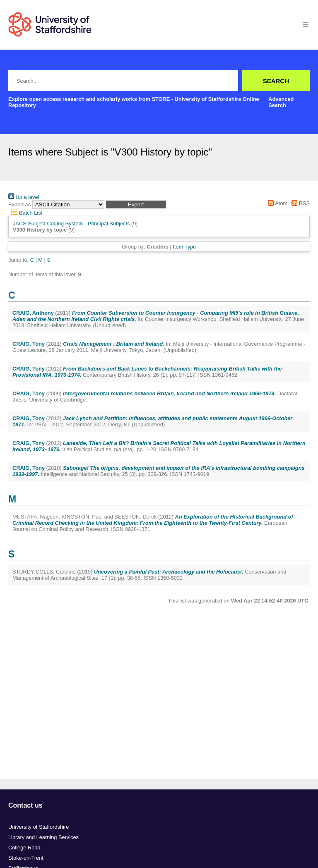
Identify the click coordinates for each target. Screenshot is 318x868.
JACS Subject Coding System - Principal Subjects (71, 224)
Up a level (24, 197)
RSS (299, 203)
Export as (19, 204)
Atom (276, 203)
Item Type (184, 247)
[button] (136, 204)
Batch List (25, 213)
